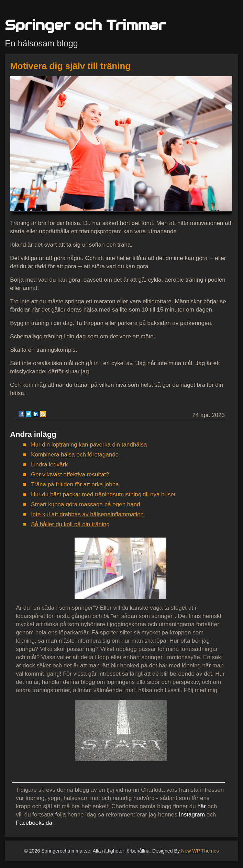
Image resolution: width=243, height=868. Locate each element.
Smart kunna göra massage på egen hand (86, 504)
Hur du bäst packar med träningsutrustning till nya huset (103, 494)
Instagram (192, 815)
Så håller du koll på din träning (70, 524)
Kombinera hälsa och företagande (75, 455)
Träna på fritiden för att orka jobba (75, 484)
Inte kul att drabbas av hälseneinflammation (87, 514)
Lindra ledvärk (49, 465)
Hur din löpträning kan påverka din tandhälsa (89, 445)
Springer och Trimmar (85, 25)
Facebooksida (34, 823)
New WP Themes (200, 851)
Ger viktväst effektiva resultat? (70, 475)
